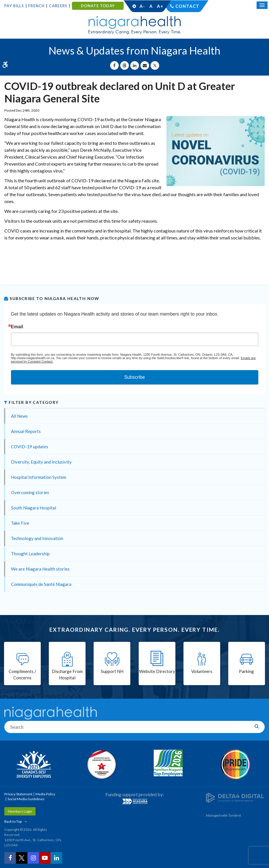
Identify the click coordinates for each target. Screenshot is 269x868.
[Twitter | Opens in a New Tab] (22, 858)
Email (17, 327)
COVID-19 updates (30, 447)
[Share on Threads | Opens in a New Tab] (125, 65)
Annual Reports (26, 431)
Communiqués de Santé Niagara (41, 584)
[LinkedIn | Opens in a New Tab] (56, 858)
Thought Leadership (30, 554)
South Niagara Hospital (34, 508)
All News (19, 416)
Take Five (20, 523)
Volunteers (202, 671)
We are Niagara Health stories (40, 569)
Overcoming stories (30, 492)
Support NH (112, 671)
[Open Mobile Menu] (262, 5)
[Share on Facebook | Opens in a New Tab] (114, 65)
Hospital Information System (39, 477)
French (36, 6)
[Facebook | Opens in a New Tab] (10, 858)
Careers (58, 6)
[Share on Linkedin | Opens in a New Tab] (135, 65)
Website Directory (157, 671)
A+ (160, 6)
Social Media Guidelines (26, 799)
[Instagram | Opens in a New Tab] (33, 858)
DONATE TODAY (98, 6)
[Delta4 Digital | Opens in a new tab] (235, 797)
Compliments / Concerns (22, 675)
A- (142, 6)
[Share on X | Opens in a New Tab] (155, 65)
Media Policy (45, 794)
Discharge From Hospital (67, 675)
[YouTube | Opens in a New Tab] (45, 858)
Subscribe (134, 377)
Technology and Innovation (37, 538)
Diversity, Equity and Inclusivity (41, 462)
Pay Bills (14, 6)
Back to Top (13, 821)
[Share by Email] (145, 65)
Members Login (20, 811)
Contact (187, 6)
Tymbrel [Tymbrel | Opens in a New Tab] (235, 815)
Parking (246, 671)
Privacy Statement (18, 794)
